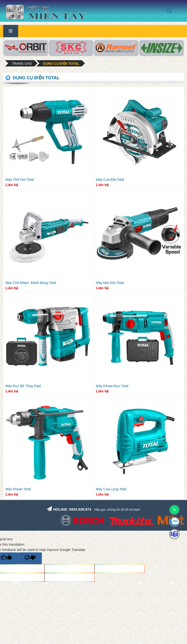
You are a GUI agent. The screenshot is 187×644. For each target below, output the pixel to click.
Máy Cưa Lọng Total (111, 489)
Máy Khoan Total (18, 489)
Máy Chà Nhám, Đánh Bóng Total (31, 283)
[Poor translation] (30, 558)
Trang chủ (22, 64)
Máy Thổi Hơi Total (20, 180)
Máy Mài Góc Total (110, 283)
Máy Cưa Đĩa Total (110, 180)
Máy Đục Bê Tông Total (23, 386)
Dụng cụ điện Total (61, 64)
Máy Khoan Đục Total (112, 386)
